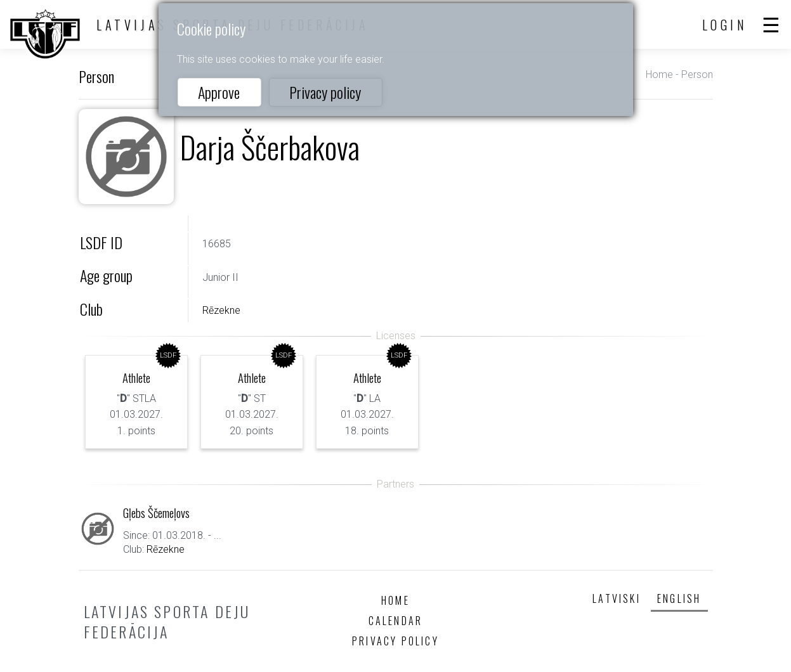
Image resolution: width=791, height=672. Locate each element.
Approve (219, 92)
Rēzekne (221, 310)
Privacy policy (325, 92)
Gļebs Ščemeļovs (156, 513)
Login (725, 25)
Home (659, 74)
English (679, 598)
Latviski (617, 598)
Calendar (396, 621)
